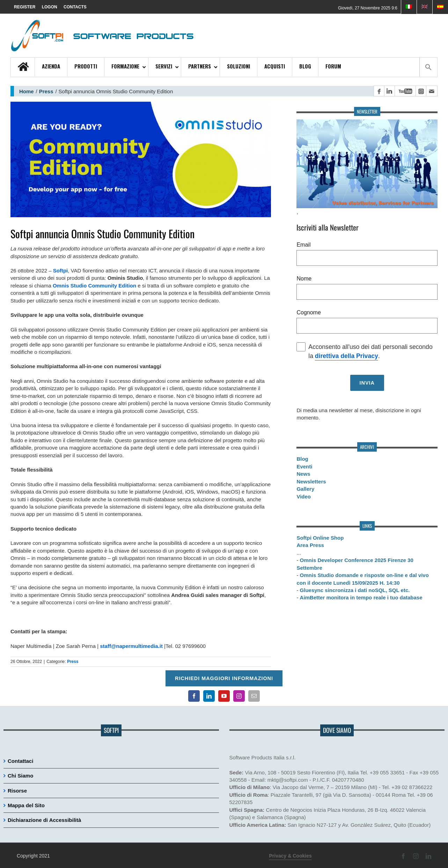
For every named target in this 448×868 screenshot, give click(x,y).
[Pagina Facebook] (379, 91)
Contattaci (20, 761)
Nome (304, 279)
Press (46, 91)
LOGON (50, 7)
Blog (302, 459)
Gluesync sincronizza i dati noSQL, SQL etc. (355, 590)
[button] (428, 67)
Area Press (310, 545)
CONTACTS (75, 7)
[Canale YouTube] (405, 91)
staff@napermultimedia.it (131, 646)
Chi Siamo (20, 776)
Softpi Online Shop (320, 538)
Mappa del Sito (26, 805)
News (303, 474)
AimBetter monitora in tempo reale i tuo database (361, 597)
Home (27, 91)
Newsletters (311, 482)
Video (304, 497)
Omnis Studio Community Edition (94, 286)
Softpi (61, 271)
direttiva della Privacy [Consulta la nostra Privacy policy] (347, 356)
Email (303, 245)
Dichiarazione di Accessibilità (44, 820)
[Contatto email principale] (432, 91)
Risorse (17, 791)
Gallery (305, 489)
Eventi (304, 466)
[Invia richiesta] (367, 383)
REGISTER (25, 7)
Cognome (309, 312)
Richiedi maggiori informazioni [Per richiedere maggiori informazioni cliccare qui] (224, 678)
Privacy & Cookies (291, 856)
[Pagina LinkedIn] (389, 91)
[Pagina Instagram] (421, 91)
